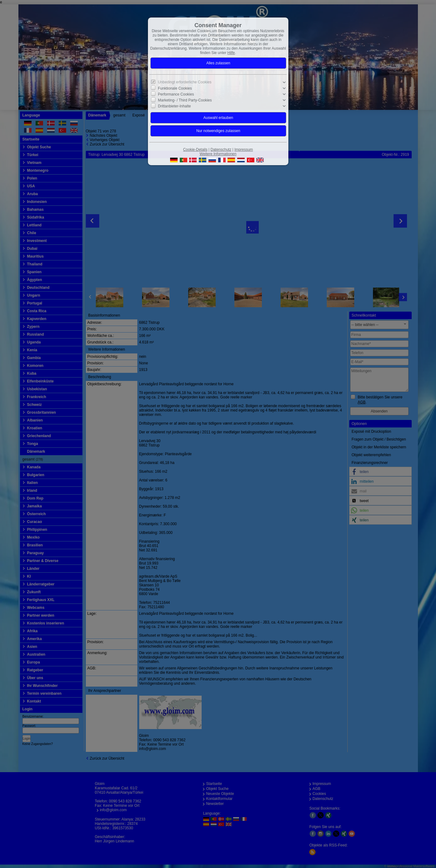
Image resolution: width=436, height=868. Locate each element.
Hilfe (231, 53)
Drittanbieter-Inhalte (174, 106)
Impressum (244, 150)
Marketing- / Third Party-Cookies (185, 100)
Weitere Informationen (218, 154)
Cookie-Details (195, 150)
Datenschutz (221, 150)
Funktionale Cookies (175, 88)
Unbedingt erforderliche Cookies (185, 82)
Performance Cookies (176, 94)
